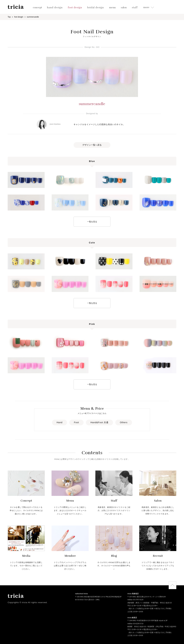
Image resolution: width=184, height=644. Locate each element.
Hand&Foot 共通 (99, 422)
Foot (76, 422)
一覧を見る (92, 222)
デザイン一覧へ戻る (92, 145)
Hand (59, 422)
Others (124, 422)
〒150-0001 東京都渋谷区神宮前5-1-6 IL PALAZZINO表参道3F (98, 597)
